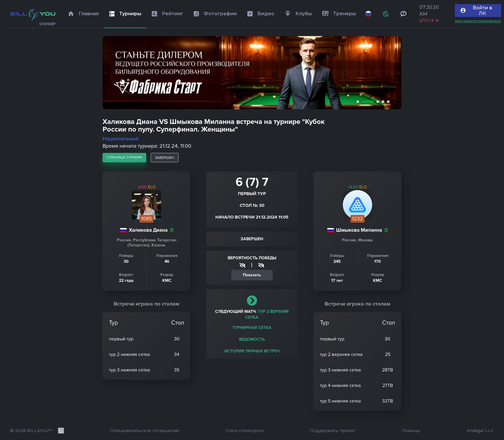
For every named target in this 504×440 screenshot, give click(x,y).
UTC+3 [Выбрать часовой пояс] (429, 21)
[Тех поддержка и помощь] (403, 14)
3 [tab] (377, 102)
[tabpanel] (252, 73)
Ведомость (252, 339)
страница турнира (124, 157)
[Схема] (386, 14)
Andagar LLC (480, 431)
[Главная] (33, 14)
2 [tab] (367, 102)
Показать (252, 275)
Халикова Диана (148, 230)
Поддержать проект (333, 431)
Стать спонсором (245, 431)
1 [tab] (357, 102)
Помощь (411, 431)
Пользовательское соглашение (145, 431)
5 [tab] (387, 102)
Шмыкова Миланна (359, 230)
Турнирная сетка (252, 328)
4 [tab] (382, 102)
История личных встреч (252, 351)
